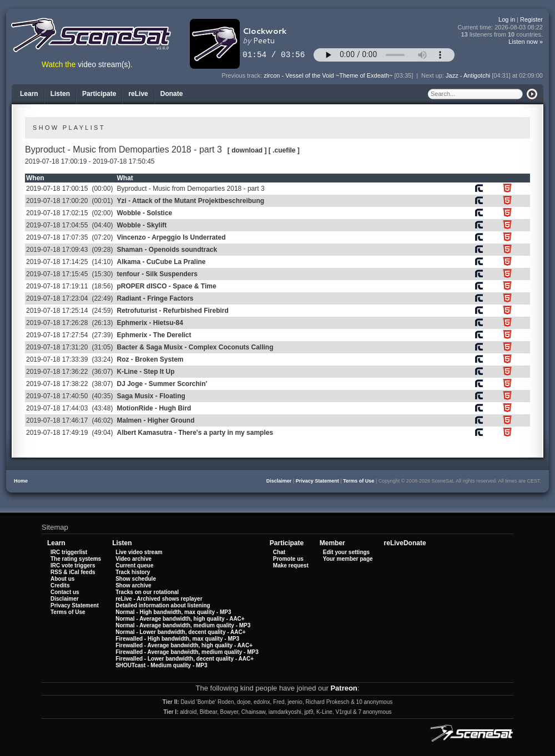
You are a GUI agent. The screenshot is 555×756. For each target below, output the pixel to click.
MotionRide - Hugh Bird (154, 408)
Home (21, 481)
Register (531, 19)
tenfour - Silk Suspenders (157, 274)
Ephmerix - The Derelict (154, 335)
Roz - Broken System (150, 359)
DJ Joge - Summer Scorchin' (162, 384)
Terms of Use (359, 481)
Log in (507, 19)
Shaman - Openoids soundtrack (167, 250)
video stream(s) (104, 65)
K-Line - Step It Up (145, 372)
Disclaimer (279, 481)
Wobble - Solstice (144, 213)
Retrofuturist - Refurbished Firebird (172, 311)
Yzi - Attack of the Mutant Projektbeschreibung (190, 201)
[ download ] (247, 150)
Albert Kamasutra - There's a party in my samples (195, 433)
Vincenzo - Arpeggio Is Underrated (171, 237)
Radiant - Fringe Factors (155, 298)
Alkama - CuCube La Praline (161, 262)
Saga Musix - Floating (151, 396)
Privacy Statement (317, 481)
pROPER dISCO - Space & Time (166, 286)
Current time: (501, 27)
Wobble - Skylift (142, 225)
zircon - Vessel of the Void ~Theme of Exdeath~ (328, 75)
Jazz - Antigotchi (468, 75)
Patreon (344, 688)
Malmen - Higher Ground (155, 420)
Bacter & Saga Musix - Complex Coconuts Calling (195, 347)
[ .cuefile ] (284, 150)
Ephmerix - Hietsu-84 (150, 323)
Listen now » (526, 42)
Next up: (433, 75)
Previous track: (243, 75)
